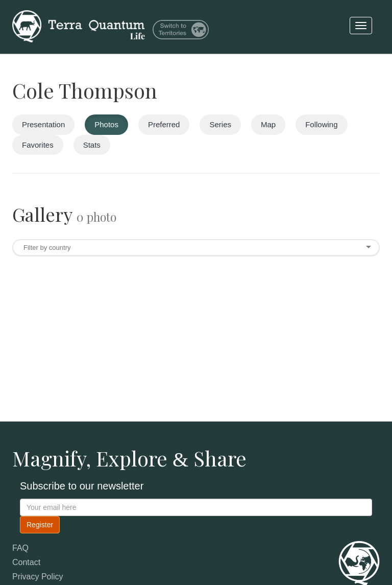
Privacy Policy (38, 577)
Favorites (38, 145)
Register (40, 525)
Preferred (164, 124)
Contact (26, 562)
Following (321, 124)
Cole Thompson (85, 90)
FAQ (20, 548)
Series (220, 124)
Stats (92, 145)
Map (268, 124)
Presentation (43, 124)
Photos (106, 124)
